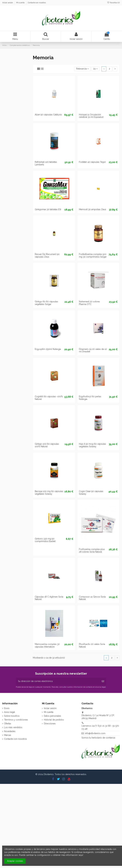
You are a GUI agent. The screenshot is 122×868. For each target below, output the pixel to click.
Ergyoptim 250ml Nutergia (48, 349)
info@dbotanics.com (95, 733)
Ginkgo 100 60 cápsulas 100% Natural (47, 445)
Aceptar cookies (15, 861)
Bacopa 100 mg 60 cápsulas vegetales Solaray (49, 493)
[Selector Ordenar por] (82, 69)
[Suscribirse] (103, 681)
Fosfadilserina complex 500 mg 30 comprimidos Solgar (93, 255)
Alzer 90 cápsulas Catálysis (48, 115)
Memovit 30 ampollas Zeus (93, 209)
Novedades (10, 731)
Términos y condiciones (16, 720)
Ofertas (8, 724)
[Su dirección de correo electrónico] (58, 681)
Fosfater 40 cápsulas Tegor (92, 162)
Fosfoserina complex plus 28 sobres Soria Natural (92, 551)
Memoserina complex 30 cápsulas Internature (47, 645)
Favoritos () (113, 3)
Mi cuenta (21, 3)
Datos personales (52, 716)
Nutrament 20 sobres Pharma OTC (89, 303)
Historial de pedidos (54, 720)
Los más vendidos (13, 727)
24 (95, 69)
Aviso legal (10, 712)
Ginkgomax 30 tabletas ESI (48, 209)
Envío (7, 708)
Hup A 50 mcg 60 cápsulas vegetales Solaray (92, 445)
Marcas (8, 735)
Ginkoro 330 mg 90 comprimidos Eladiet (45, 540)
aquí (81, 855)
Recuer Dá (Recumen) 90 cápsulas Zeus (47, 255)
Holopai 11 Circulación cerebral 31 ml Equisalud (91, 116)
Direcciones (50, 724)
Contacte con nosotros (37, 3)
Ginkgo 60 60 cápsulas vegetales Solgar (46, 303)
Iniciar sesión (8, 3)
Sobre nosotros (12, 716)
